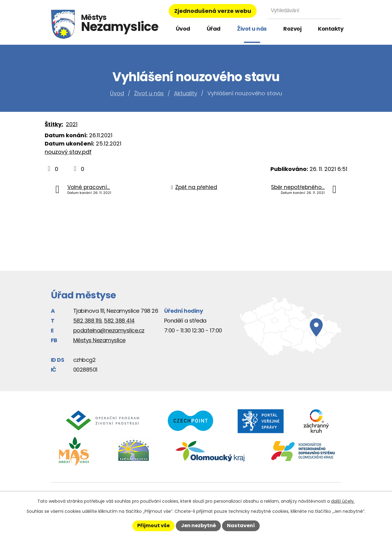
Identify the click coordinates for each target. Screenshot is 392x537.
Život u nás (252, 29)
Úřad (214, 29)
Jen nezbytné (198, 526)
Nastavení (241, 526)
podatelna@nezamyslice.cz (109, 330)
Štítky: (54, 124)
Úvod (183, 29)
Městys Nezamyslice (99, 340)
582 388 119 (87, 321)
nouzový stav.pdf (68, 152)
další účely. (343, 501)
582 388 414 (119, 321)
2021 (72, 124)
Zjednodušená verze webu (213, 11)
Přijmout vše (153, 526)
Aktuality (186, 93)
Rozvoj (292, 29)
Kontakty (331, 29)
